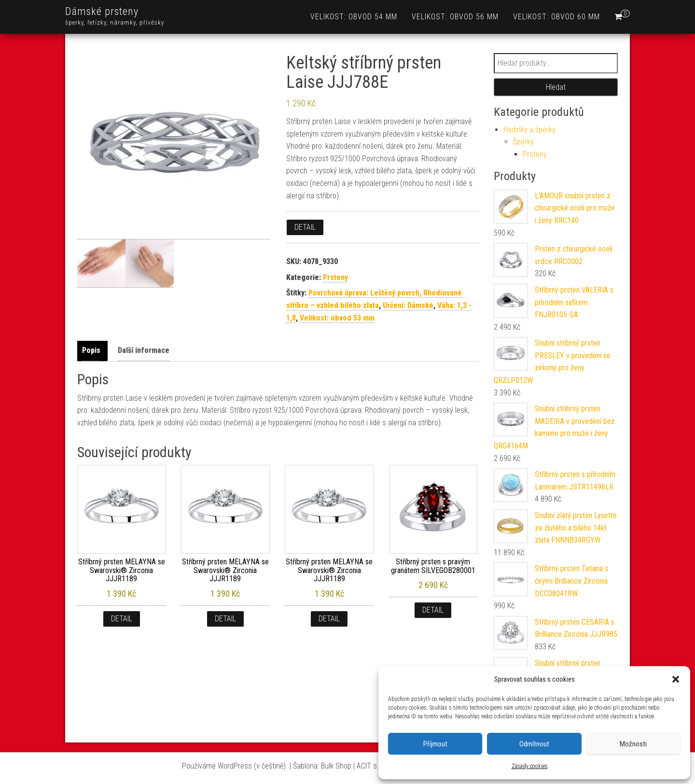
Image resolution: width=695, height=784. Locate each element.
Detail (305, 227)
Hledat (556, 87)
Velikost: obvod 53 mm (337, 318)
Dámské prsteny (102, 11)
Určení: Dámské (408, 305)
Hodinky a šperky (529, 130)
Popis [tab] (91, 350)
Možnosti (633, 744)
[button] (676, 679)
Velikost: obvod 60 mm (556, 17)
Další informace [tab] (144, 350)
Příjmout (435, 744)
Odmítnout (534, 744)
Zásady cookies (530, 766)
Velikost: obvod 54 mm (354, 17)
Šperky (523, 142)
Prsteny (335, 277)
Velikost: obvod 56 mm (455, 17)
